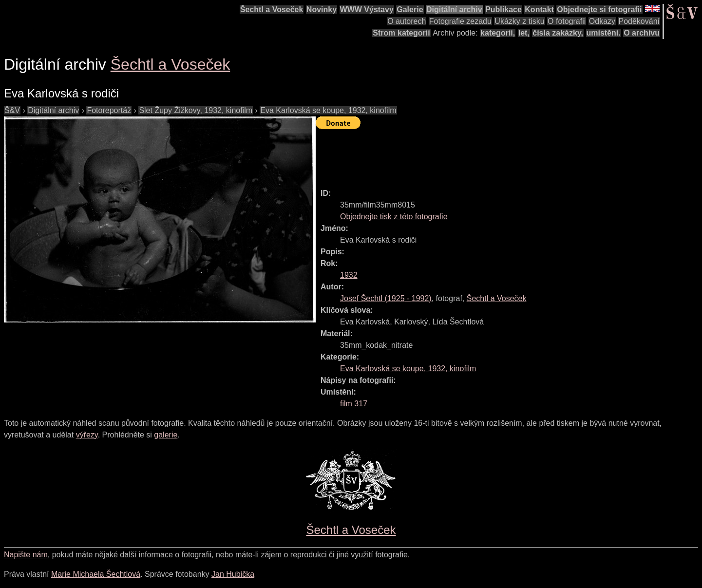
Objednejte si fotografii (599, 9)
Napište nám (26, 555)
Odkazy (602, 21)
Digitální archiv (454, 9)
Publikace (503, 9)
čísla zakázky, (558, 33)
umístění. (604, 33)
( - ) (386, 298)
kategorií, (498, 33)
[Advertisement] (493, 154)
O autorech (407, 21)
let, (524, 33)
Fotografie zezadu (460, 21)
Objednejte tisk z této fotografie (394, 217)
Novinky (322, 9)
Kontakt (539, 9)
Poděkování (639, 21)
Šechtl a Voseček (272, 9)
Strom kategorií (401, 33)
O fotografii (567, 21)
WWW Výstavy (367, 9)
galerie (166, 435)
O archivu (642, 33)
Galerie (410, 9)
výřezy (87, 435)
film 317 (354, 404)
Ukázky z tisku (519, 21)
